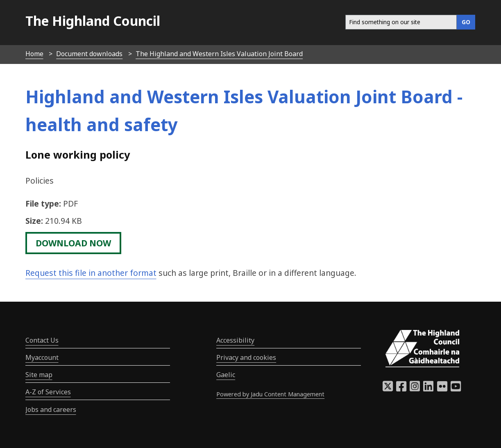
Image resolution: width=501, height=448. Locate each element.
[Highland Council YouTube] (456, 389)
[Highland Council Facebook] (401, 389)
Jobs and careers (51, 409)
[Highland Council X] (388, 389)
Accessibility (235, 340)
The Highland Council (93, 21)
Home (34, 54)
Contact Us (42, 340)
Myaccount (42, 357)
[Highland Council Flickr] (442, 389)
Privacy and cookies (246, 357)
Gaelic (226, 375)
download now (73, 243)
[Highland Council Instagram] (415, 389)
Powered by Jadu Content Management (270, 394)
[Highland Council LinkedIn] (428, 389)
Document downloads (89, 54)
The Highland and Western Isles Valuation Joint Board (219, 54)
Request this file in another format (91, 273)
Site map (39, 375)
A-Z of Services (48, 392)
